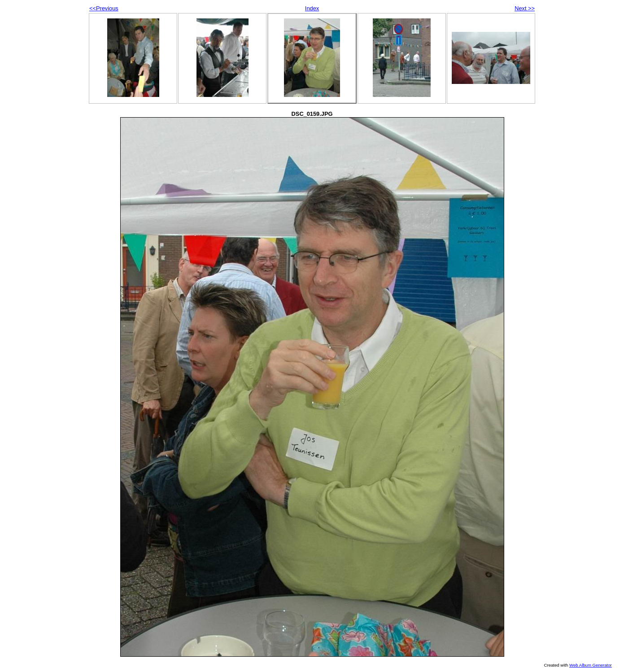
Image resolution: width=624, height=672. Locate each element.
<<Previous (104, 8)
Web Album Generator (591, 665)
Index (312, 8)
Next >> (525, 8)
